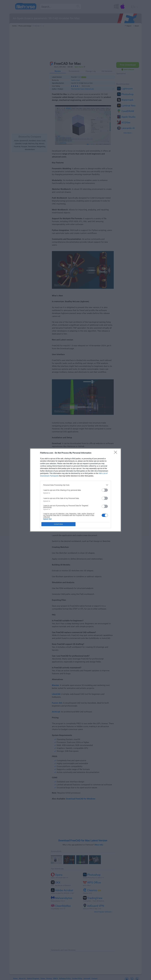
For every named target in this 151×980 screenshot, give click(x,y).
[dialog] (75, 490)
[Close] (116, 453)
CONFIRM (58, 524)
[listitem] (75, 485)
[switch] (105, 490)
